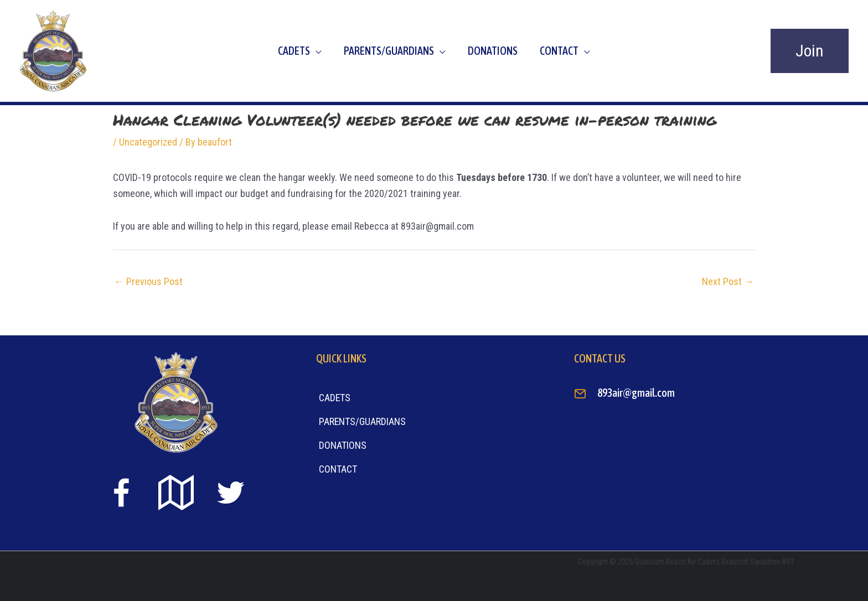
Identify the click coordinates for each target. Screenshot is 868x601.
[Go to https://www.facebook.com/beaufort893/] (121, 495)
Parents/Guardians (389, 51)
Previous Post (148, 281)
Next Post (728, 281)
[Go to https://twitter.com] (231, 493)
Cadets (294, 51)
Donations (493, 51)
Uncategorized (148, 142)
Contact (559, 51)
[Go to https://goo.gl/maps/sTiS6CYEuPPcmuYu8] (176, 494)
